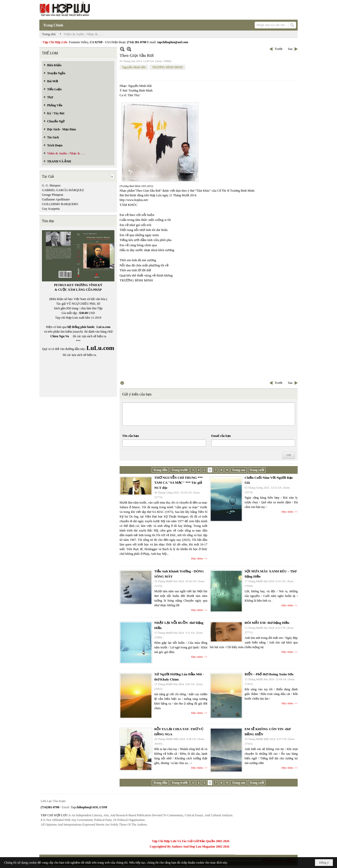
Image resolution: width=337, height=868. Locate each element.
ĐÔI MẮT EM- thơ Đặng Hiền (267, 623)
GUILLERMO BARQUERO (60, 204)
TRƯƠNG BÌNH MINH (167, 67)
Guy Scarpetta (51, 209)
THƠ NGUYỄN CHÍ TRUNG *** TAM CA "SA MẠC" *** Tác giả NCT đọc (178, 483)
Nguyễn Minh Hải (134, 67)
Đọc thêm (197, 558)
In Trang (122, 383)
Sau (290, 49)
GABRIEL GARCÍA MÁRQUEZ (63, 190)
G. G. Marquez (51, 185)
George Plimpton (53, 195)
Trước (279, 49)
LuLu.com (104, 327)
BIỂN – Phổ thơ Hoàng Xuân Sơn (269, 674)
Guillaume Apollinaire (56, 199)
